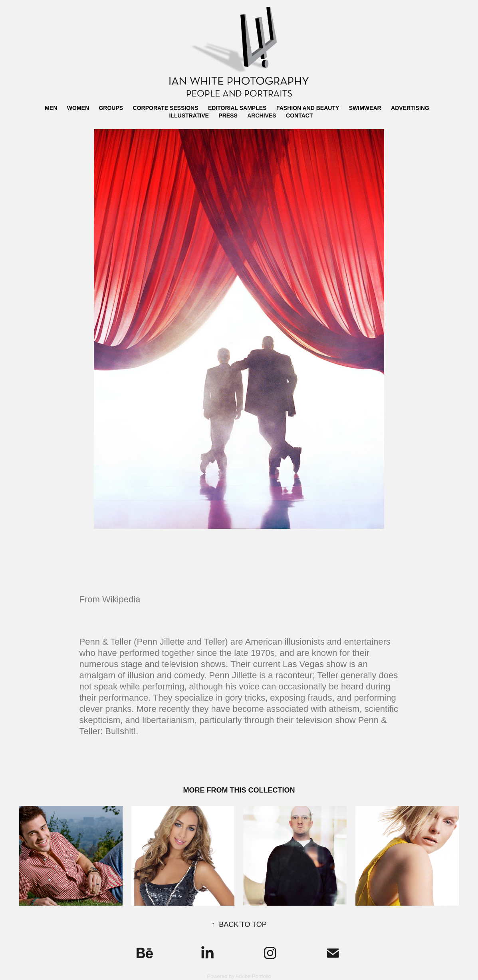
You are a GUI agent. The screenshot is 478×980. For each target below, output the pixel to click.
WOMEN (78, 108)
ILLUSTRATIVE (189, 116)
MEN (51, 108)
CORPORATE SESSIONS (166, 108)
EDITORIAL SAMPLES (237, 108)
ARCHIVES (262, 116)
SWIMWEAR (365, 108)
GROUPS (111, 108)
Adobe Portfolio (253, 976)
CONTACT (299, 116)
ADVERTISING (410, 108)
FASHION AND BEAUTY (308, 108)
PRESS (228, 116)
